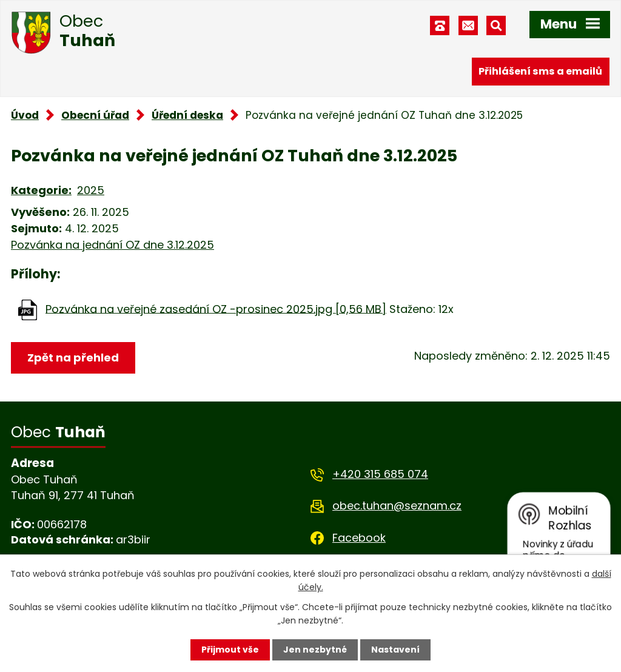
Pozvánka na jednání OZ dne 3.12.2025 (112, 245)
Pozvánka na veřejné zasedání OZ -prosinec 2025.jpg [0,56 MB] (216, 308)
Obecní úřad (95, 115)
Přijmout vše (230, 650)
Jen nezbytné (315, 650)
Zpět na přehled (73, 358)
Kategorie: (41, 190)
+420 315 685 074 (380, 474)
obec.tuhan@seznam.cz (397, 506)
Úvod (25, 115)
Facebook (359, 538)
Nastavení (395, 650)
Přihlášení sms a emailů (540, 71)
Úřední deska (187, 115)
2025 (91, 190)
